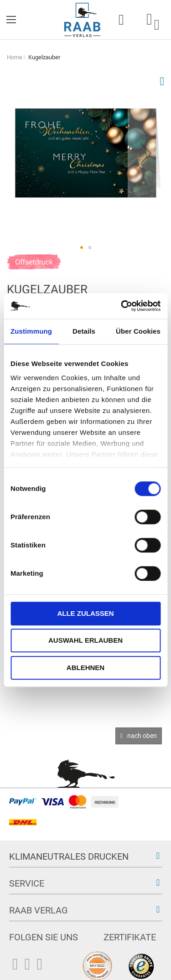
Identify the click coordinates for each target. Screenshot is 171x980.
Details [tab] (84, 331)
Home (15, 57)
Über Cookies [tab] (138, 331)
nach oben (142, 736)
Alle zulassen (85, 613)
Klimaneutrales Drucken (69, 856)
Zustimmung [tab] (31, 331)
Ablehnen (85, 668)
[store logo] (82, 20)
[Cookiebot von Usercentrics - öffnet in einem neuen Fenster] (122, 306)
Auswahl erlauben (85, 640)
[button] (146, 153)
